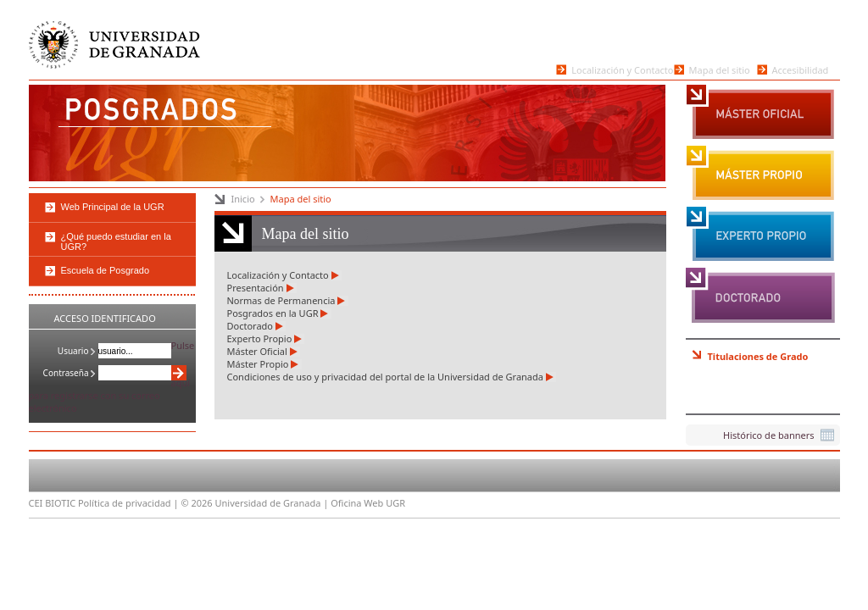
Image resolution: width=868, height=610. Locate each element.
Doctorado (760, 296)
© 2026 (196, 503)
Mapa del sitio (720, 69)
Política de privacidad (125, 503)
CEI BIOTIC (53, 503)
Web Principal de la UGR (113, 207)
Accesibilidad (801, 69)
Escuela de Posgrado (106, 270)
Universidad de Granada (116, 46)
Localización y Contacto (622, 69)
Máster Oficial (760, 113)
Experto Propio (760, 235)
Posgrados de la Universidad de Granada (159, 115)
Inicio (243, 199)
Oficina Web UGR (368, 503)
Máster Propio (760, 174)
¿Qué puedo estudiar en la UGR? (116, 241)
